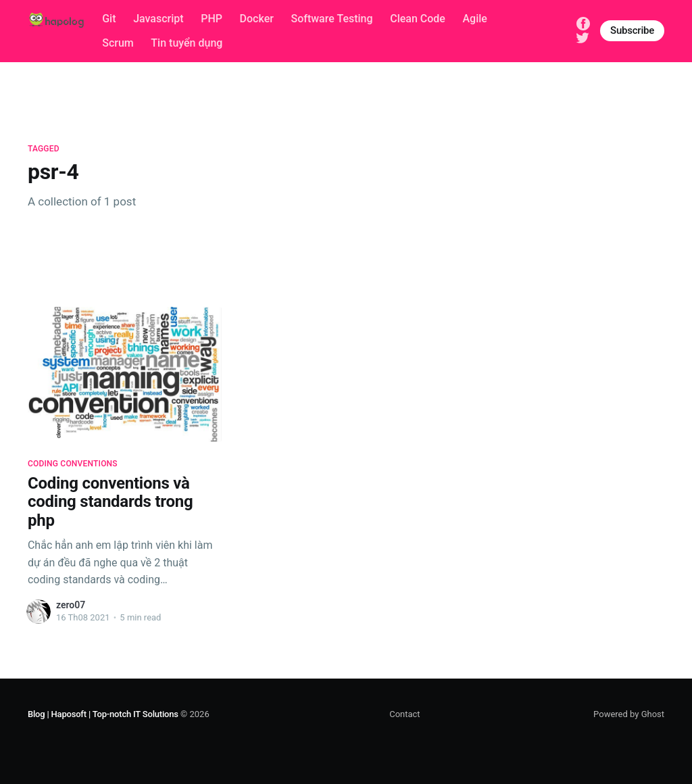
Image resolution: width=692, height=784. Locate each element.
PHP (212, 19)
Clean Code (418, 19)
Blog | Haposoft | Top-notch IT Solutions (103, 714)
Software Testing (331, 19)
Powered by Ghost (629, 714)
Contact (404, 714)
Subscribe (632, 30)
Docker (257, 19)
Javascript (158, 19)
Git (109, 19)
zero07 (71, 605)
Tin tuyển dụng (187, 43)
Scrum (118, 43)
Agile (475, 19)
